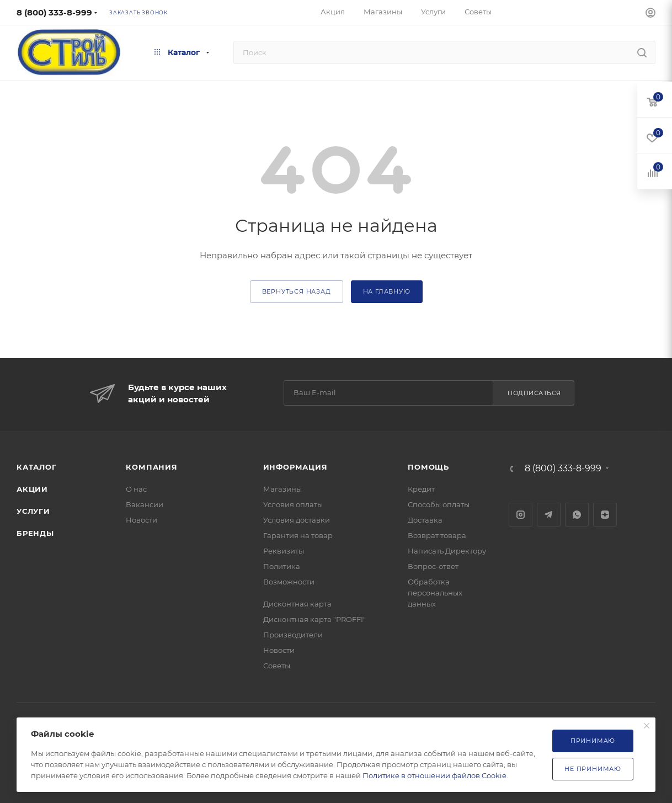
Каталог (37, 467)
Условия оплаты (293, 504)
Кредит (421, 489)
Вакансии (145, 504)
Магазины (282, 489)
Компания (151, 467)
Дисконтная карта (297, 604)
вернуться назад (297, 291)
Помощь (428, 467)
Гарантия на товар (298, 535)
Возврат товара (437, 535)
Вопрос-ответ (433, 566)
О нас (136, 489)
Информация (295, 467)
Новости (142, 520)
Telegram (549, 515)
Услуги (33, 511)
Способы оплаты (439, 504)
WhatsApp (577, 515)
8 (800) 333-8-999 (54, 12)
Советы (277, 666)
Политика (282, 566)
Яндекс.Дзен (605, 515)
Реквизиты (284, 551)
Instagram (521, 515)
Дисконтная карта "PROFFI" (314, 619)
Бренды (35, 533)
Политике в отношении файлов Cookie (434, 775)
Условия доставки (297, 520)
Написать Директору (447, 551)
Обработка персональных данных (435, 593)
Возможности (289, 582)
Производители (293, 635)
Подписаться (534, 393)
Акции (32, 489)
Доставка (425, 520)
